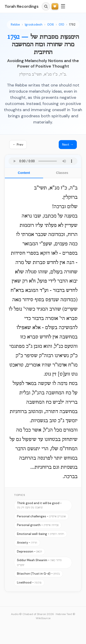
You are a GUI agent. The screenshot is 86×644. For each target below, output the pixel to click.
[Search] (46, 6)
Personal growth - (38, 525)
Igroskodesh (34, 25)
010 (61, 25)
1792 (72, 25)
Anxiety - (27, 543)
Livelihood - (29, 582)
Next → (68, 144)
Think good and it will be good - (39, 505)
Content (24, 173)
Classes (62, 173)
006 (51, 25)
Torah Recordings (22, 6)
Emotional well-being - (40, 534)
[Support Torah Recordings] (55, 7)
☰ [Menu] (63, 6)
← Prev (18, 144)
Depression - (29, 551)
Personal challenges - (41, 516)
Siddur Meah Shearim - (39, 562)
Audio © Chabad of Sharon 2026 (32, 614)
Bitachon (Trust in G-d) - (38, 574)
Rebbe (15, 25)
